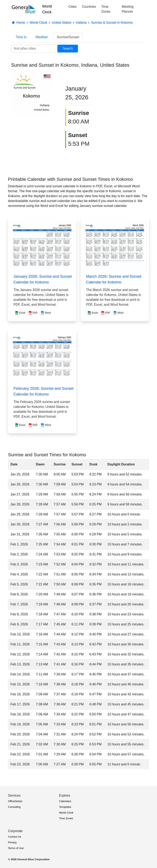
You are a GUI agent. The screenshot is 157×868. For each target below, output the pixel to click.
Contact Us (15, 837)
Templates (65, 807)
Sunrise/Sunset (68, 37)
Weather (42, 37)
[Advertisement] (131, 102)
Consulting (14, 807)
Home (18, 23)
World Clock (47, 9)
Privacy (12, 842)
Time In (21, 37)
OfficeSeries (15, 801)
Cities (73, 7)
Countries (89, 7)
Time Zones (106, 9)
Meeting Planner (128, 9)
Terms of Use (16, 848)
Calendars (65, 801)
